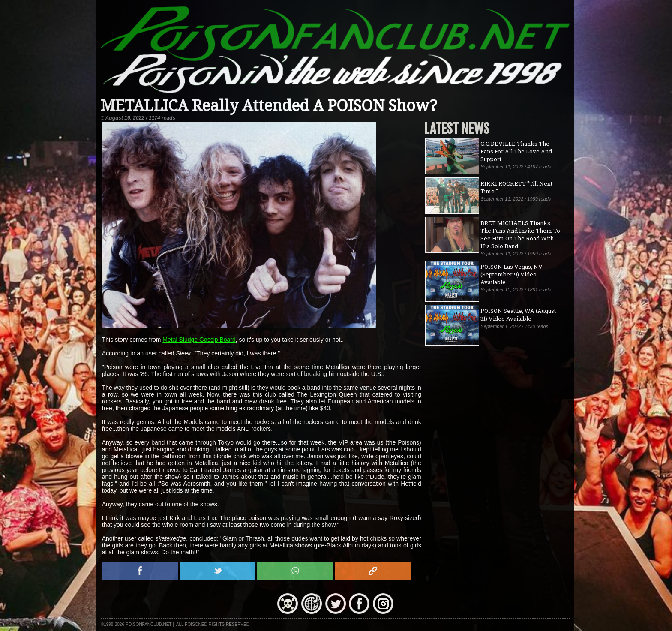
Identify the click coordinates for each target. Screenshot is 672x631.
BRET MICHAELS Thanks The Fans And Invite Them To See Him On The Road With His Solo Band (520, 234)
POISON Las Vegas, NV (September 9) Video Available (511, 274)
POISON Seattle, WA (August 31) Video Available (518, 315)
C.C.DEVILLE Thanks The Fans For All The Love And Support (516, 151)
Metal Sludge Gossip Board (199, 340)
